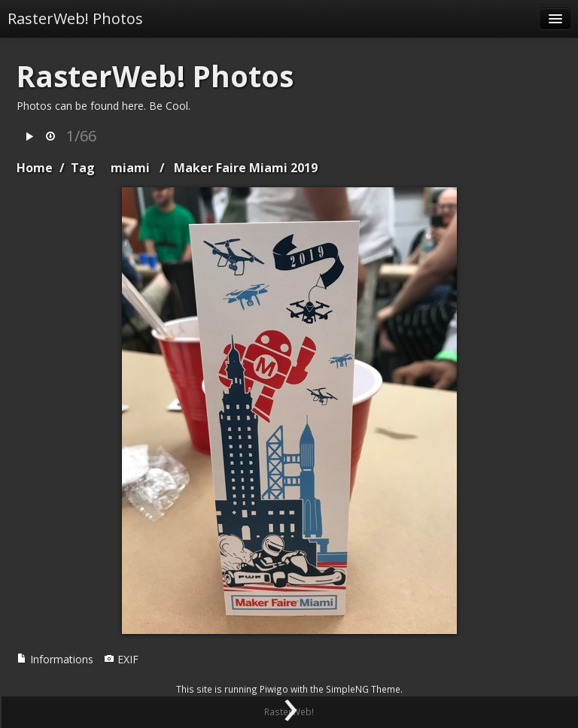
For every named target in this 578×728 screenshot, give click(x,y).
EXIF (121, 659)
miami (130, 168)
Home (35, 168)
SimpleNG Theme (363, 689)
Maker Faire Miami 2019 (246, 168)
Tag (83, 168)
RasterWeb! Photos (75, 18)
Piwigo (274, 689)
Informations (55, 659)
